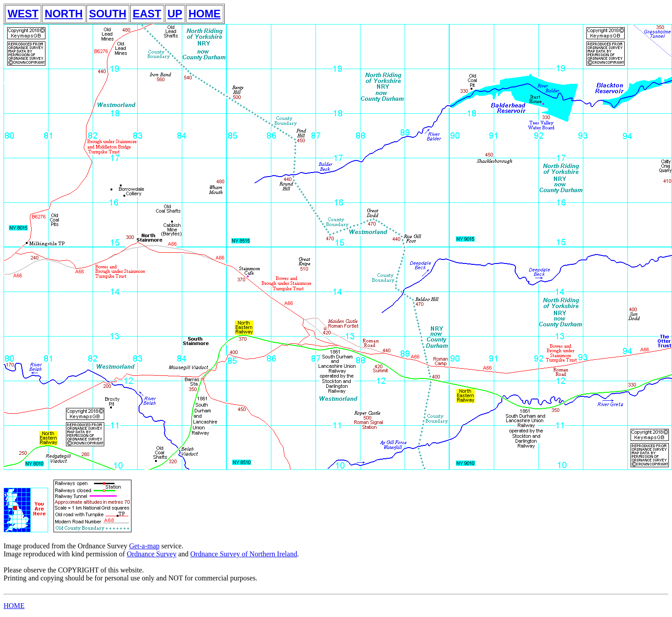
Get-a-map (144, 546)
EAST (147, 14)
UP (175, 14)
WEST (23, 14)
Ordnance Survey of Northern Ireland (244, 554)
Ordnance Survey (152, 554)
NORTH (64, 14)
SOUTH (108, 14)
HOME (205, 14)
